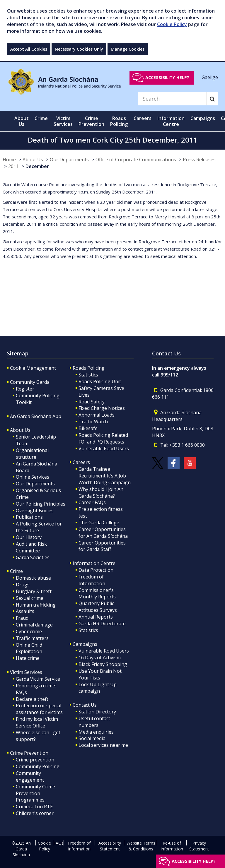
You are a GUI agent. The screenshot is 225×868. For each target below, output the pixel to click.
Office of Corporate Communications (136, 160)
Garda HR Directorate (102, 624)
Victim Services (26, 672)
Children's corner (35, 813)
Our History (29, 537)
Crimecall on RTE (34, 807)
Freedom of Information (92, 580)
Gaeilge (210, 77)
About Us (33, 160)
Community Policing (38, 766)
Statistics (88, 375)
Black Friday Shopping (103, 664)
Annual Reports (96, 617)
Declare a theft (32, 699)
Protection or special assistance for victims (39, 709)
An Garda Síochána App (36, 416)
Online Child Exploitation (29, 648)
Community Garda (30, 382)
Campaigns (85, 644)
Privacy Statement (199, 846)
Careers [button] (143, 118)
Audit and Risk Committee (31, 547)
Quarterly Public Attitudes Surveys (98, 607)
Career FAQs (92, 502)
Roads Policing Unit (100, 381)
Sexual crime (30, 598)
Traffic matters (32, 638)
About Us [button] (22, 121)
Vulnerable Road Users (104, 448)
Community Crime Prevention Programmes (35, 793)
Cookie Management (33, 368)
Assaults (25, 611)
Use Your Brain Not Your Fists (100, 674)
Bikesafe (88, 428)
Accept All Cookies (29, 49)
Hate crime (28, 658)
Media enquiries (96, 732)
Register (25, 389)
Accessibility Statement (110, 846)
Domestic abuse (33, 578)
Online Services (33, 477)
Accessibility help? (167, 77)
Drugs (23, 585)
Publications (29, 517)
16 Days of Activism (100, 658)
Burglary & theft (34, 591)
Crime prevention (35, 760)
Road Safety (92, 402)
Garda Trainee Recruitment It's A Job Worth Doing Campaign (105, 476)
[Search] (172, 99)
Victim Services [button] (63, 121)
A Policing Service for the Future (39, 527)
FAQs (58, 843)
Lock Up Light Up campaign (98, 688)
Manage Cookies (128, 49)
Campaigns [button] (203, 118)
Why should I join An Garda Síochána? (101, 493)
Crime (16, 571)
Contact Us (85, 705)
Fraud (22, 618)
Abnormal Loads (97, 415)
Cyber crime (29, 631)
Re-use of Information (172, 846)
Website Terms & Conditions (141, 846)
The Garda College (99, 523)
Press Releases (199, 160)
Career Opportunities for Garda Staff (102, 546)
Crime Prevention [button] (91, 121)
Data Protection (96, 570)
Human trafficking (36, 605)
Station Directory (97, 712)
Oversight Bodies (35, 511)
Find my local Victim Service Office (37, 722)
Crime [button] (41, 118)
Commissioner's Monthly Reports (97, 594)
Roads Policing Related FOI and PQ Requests (103, 438)
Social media (92, 738)
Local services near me (103, 745)
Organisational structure (32, 454)
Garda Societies (33, 557)
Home (9, 160)
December (37, 166)
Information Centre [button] (171, 121)
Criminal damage (34, 625)
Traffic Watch (93, 422)
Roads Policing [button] (119, 121)
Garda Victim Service (38, 679)
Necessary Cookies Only (79, 49)
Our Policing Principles (41, 504)
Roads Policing (89, 368)
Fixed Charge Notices (102, 408)
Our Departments (69, 160)
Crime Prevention (29, 753)
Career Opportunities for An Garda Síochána (103, 533)
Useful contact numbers (94, 722)
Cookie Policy (172, 24)
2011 (13, 166)
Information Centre (94, 563)
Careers (81, 462)
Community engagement (30, 777)
